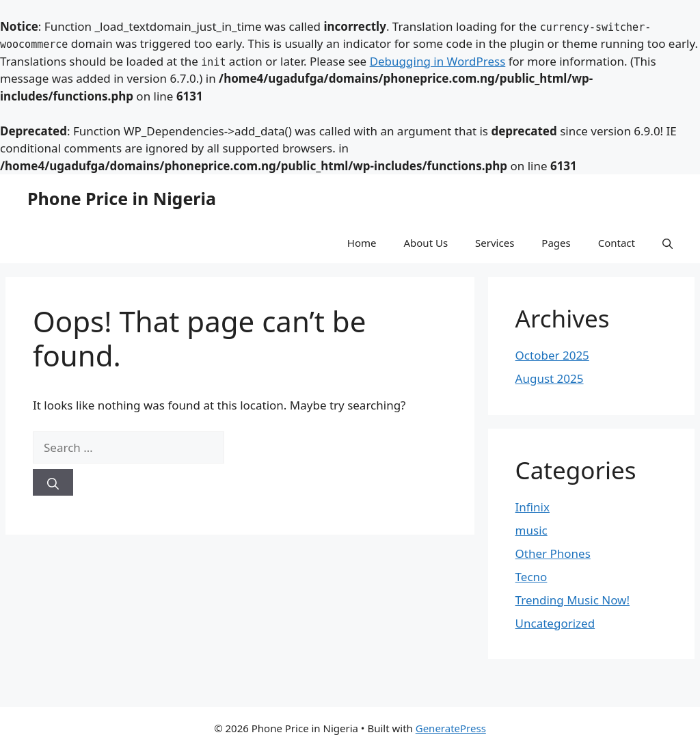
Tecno (531, 577)
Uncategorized (555, 623)
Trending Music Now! (573, 600)
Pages (556, 243)
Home (362, 243)
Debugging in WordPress (438, 61)
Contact (617, 243)
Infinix (533, 507)
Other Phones (553, 553)
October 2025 (552, 355)
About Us (426, 243)
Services (495, 243)
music (531, 530)
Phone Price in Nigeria (122, 198)
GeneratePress (451, 728)
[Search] (53, 482)
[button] (668, 243)
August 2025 (550, 378)
